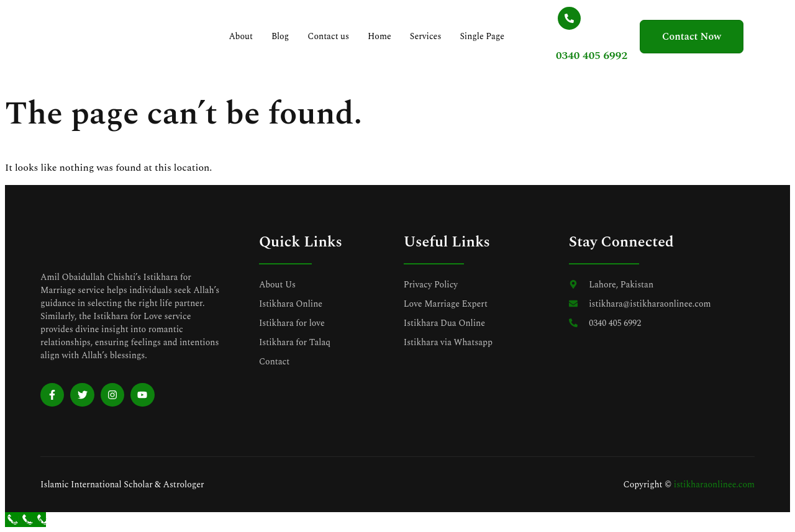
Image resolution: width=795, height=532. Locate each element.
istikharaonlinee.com (714, 485)
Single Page (475, 42)
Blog (285, 36)
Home (383, 36)
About (246, 36)
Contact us (328, 42)
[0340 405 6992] (554, 18)
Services (429, 36)
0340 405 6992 (576, 56)
